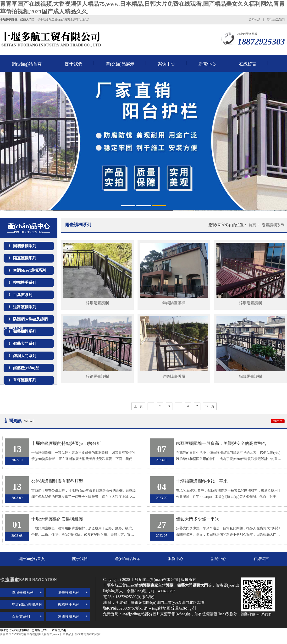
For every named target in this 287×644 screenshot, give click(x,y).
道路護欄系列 (25, 307)
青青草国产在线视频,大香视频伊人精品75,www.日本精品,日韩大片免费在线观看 (50, 634)
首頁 (252, 225)
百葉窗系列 (23, 295)
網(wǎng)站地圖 (157, 608)
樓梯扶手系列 (25, 283)
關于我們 (74, 64)
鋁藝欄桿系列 (25, 331)
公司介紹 (254, 20)
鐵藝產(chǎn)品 (26, 368)
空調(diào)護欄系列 (29, 270)
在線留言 (248, 64)
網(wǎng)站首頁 (27, 64)
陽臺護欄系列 (25, 258)
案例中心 (166, 64)
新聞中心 (207, 64)
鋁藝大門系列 (25, 344)
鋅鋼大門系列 (25, 356)
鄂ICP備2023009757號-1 (123, 608)
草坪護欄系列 (25, 380)
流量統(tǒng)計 (184, 608)
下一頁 (210, 406)
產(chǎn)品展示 (120, 64)
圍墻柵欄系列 (25, 246)
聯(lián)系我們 (276, 20)
